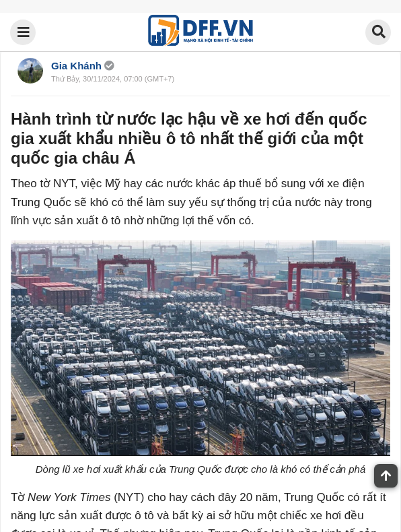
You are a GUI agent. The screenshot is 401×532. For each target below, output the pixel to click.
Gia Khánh (76, 66)
